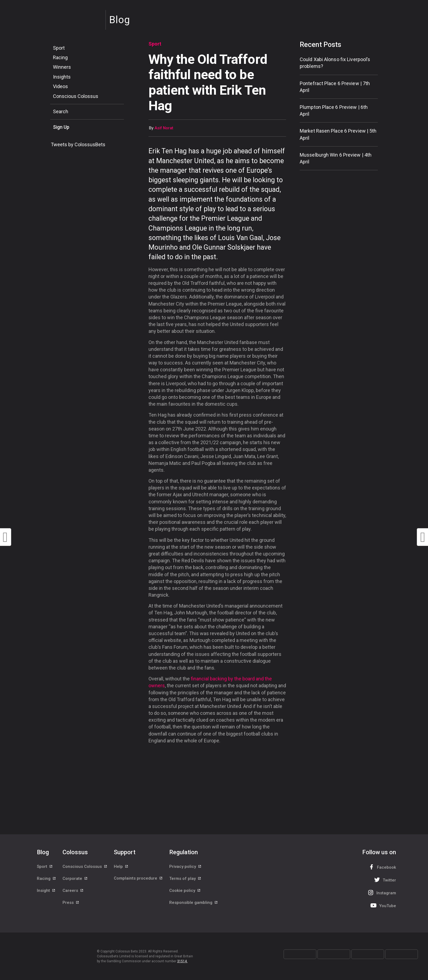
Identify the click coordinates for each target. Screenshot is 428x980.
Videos (60, 86)
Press (71, 904)
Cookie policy (185, 891)
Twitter (384, 880)
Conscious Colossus (76, 96)
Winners (62, 67)
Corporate (75, 879)
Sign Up (61, 127)
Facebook (382, 867)
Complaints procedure (138, 879)
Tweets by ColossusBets (78, 144)
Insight (46, 891)
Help (121, 867)
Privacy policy (185, 867)
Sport (59, 48)
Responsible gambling (194, 904)
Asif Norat (164, 128)
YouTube (383, 905)
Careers (73, 891)
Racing (60, 57)
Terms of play (185, 879)
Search (61, 111)
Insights (62, 77)
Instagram (381, 893)
